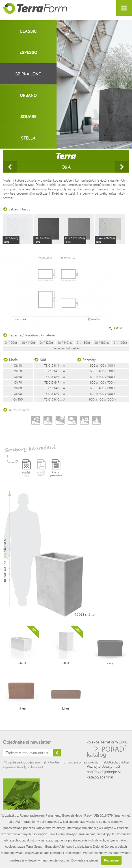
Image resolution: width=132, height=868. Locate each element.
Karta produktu (56, 471)
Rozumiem (112, 860)
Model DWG (41, 471)
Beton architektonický (66, 348)
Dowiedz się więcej (85, 860)
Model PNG (27, 471)
